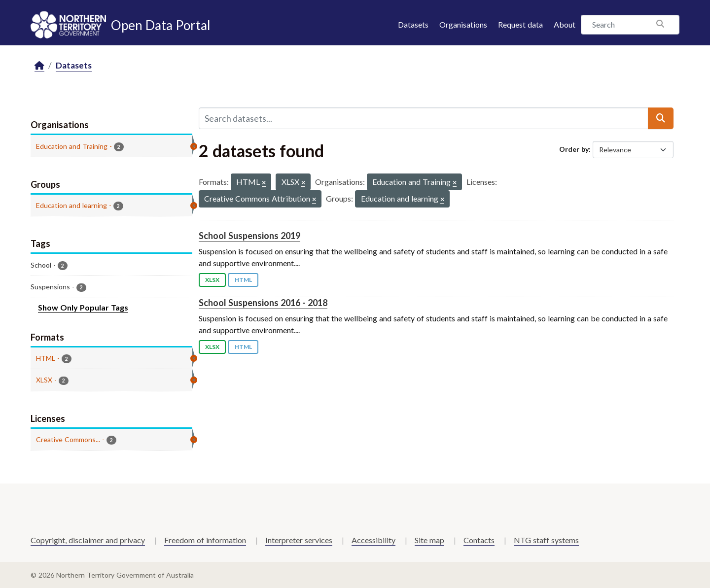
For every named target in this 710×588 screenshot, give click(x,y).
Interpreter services (299, 540)
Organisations (463, 24)
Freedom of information (205, 540)
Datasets (413, 24)
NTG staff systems (546, 540)
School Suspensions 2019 (249, 236)
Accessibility (373, 540)
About (565, 24)
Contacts (479, 540)
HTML (243, 280)
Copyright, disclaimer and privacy (88, 540)
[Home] (39, 66)
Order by (574, 149)
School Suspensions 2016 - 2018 (263, 303)
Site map (429, 540)
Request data (520, 24)
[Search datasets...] (424, 118)
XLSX (212, 280)
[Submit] (661, 118)
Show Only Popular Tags (83, 307)
